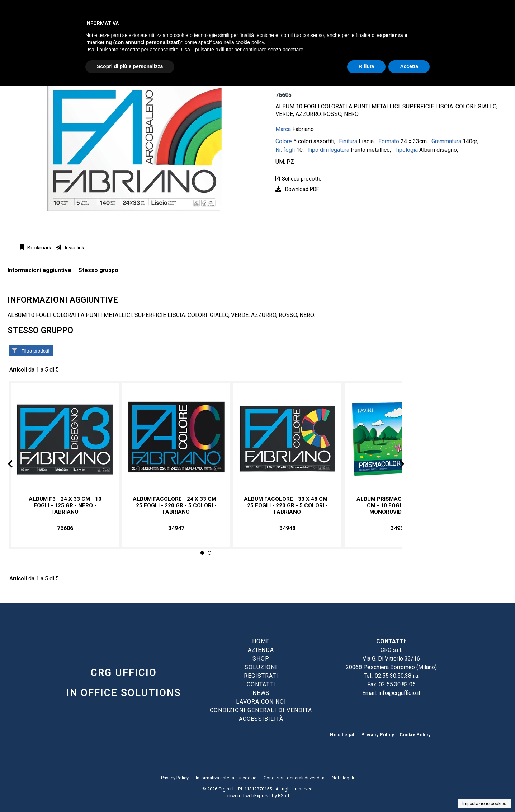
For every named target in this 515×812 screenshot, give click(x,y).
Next (396, 465)
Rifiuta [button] (367, 66)
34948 (287, 528)
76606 (65, 528)
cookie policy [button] (250, 42)
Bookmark (39, 248)
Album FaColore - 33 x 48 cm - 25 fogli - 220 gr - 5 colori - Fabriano (287, 505)
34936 (399, 528)
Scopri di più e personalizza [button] (130, 66)
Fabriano (303, 129)
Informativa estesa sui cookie (226, 778)
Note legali (343, 778)
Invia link (74, 248)
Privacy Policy (378, 735)
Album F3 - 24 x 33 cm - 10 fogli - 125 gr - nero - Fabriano (65, 505)
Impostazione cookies (484, 804)
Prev (16, 465)
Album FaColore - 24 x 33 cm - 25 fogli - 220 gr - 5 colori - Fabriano (176, 505)
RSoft (284, 796)
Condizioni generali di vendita (294, 778)
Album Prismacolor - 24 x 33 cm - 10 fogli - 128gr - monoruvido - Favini (399, 505)
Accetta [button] (409, 66)
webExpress (258, 796)
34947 (176, 528)
